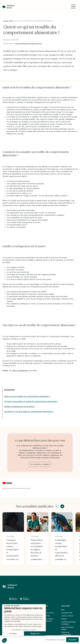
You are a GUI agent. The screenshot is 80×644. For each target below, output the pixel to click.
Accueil (6, 21)
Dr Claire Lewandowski (19, 371)
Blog (11, 21)
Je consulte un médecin (40, 464)
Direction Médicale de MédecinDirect (29, 44)
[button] (73, 7)
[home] (9, 7)
